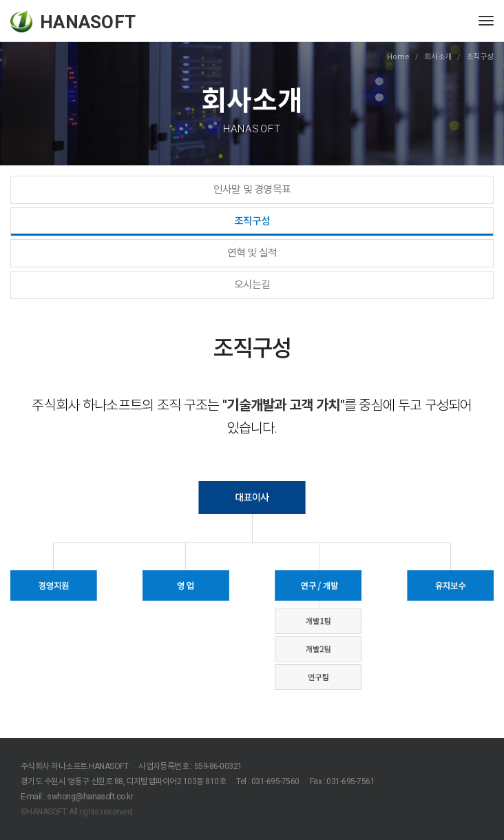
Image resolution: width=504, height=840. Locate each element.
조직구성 (252, 221)
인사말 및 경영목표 (252, 189)
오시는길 (252, 285)
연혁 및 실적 (252, 253)
